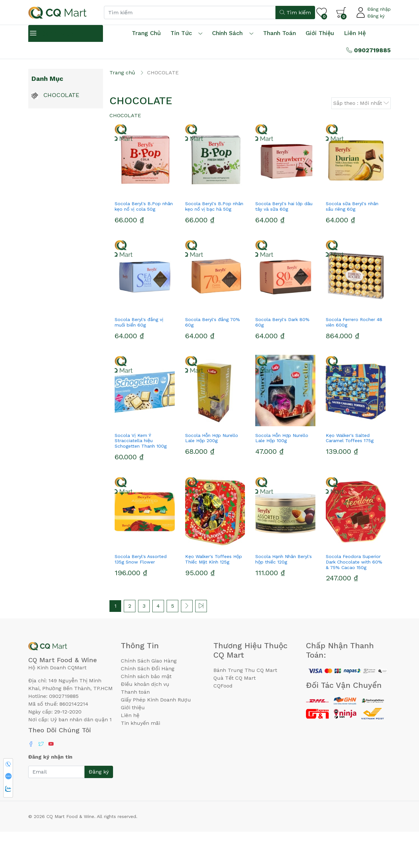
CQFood (223, 722)
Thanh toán (135, 728)
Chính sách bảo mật (146, 712)
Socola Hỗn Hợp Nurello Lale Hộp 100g (282, 474)
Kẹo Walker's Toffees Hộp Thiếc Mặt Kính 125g (214, 595)
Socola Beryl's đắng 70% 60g (213, 358)
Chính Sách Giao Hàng (149, 697)
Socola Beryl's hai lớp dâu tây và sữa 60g (284, 243)
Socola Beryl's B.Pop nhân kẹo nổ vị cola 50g (144, 243)
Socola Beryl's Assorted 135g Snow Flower (141, 595)
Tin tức (181, 33)
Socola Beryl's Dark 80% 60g (282, 358)
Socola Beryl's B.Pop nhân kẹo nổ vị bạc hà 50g (214, 243)
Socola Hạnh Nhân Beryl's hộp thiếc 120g (284, 595)
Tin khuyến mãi (140, 759)
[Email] (57, 808)
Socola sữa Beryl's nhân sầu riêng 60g (352, 243)
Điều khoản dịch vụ (145, 720)
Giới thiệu (133, 744)
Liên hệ (355, 33)
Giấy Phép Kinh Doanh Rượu (156, 736)
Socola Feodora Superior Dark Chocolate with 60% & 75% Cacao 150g (354, 598)
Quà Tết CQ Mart (235, 714)
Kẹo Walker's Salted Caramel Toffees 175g (350, 474)
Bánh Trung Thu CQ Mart (245, 706)
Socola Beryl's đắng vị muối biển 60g (139, 358)
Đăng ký (376, 16)
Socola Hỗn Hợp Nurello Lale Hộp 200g (212, 474)
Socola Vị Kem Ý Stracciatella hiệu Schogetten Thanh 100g (141, 477)
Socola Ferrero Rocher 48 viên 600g (354, 358)
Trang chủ (146, 33)
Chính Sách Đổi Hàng (148, 705)
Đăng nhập (379, 9)
